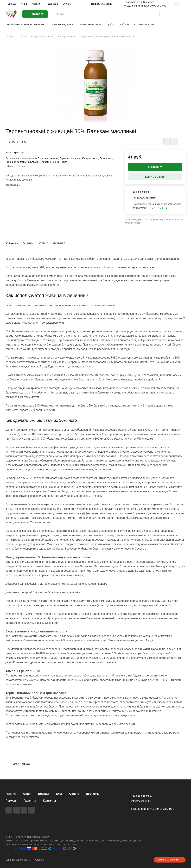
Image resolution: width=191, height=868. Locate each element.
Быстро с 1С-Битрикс (167, 860)
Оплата (43, 243)
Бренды (44, 794)
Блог (59, 794)
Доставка (59, 243)
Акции (27, 794)
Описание (12, 243)
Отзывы (28, 243)
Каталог (11, 794)
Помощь (11, 801)
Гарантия (30, 801)
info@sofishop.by (141, 801)
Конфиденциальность (18, 860)
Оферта (40, 860)
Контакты (49, 801)
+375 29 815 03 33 (101, 4)
